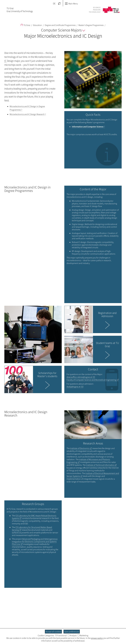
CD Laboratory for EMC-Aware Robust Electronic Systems (34, 517)
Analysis (72, 635)
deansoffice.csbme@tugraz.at (79, 377)
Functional (61, 635)
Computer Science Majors (63, 30)
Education (37, 25)
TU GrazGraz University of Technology (20, 10)
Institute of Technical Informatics (100, 465)
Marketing (83, 635)
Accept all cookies (53, 632)
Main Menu (71, 4)
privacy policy (97, 638)
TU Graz (25, 25)
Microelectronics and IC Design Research (27, 114)
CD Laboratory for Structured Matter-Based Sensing (32, 529)
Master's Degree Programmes (91, 25)
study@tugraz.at (73, 387)
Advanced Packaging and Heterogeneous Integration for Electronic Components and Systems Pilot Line (35, 542)
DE (54, 4)
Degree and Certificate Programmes (60, 25)
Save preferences (72, 632)
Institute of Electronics (80, 448)
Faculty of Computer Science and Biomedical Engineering (91, 380)
